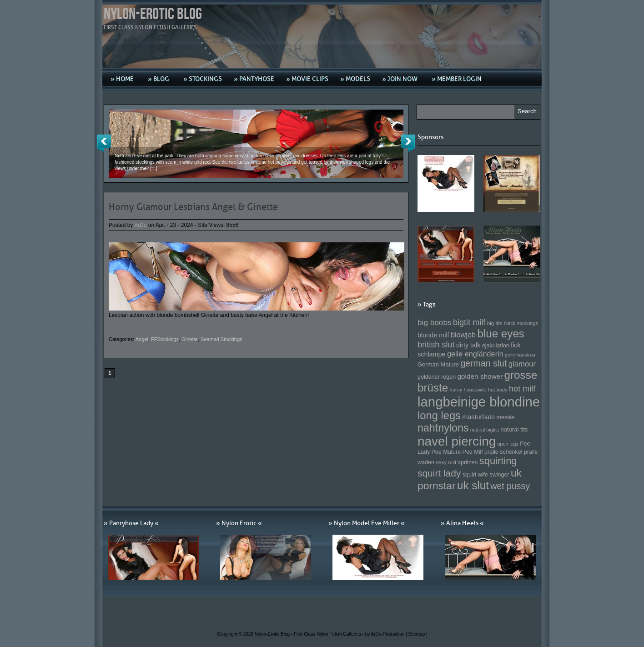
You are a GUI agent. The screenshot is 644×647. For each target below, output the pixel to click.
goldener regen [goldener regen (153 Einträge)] (437, 377)
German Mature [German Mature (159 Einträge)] (438, 364)
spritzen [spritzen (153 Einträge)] (468, 462)
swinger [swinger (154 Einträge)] (499, 475)
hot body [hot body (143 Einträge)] (498, 390)
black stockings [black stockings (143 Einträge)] (521, 323)
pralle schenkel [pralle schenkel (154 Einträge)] (503, 452)
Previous (104, 143)
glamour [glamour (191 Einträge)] (522, 364)
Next (408, 143)
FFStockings (165, 339)
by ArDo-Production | (387, 634)
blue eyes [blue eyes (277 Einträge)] (501, 334)
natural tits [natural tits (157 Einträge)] (514, 429)
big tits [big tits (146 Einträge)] (495, 323)
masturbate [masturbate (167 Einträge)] (478, 417)
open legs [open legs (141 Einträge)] (508, 444)
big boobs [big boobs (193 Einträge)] (435, 322)
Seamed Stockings (221, 339)
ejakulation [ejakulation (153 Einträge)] (496, 346)
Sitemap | (418, 634)
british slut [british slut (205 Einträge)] (436, 345)
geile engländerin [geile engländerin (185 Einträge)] (475, 354)
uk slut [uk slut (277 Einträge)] (473, 485)
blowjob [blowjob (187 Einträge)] (463, 335)
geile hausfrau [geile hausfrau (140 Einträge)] (520, 355)
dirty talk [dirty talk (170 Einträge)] (468, 345)
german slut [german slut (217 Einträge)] (483, 363)
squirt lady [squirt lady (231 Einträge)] (439, 473)
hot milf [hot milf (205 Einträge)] (522, 389)
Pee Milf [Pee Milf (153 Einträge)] (473, 452)
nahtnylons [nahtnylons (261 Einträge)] (443, 428)
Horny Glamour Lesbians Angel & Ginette (193, 207)
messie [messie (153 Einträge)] (506, 417)
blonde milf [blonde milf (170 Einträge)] (433, 335)
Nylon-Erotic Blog (153, 14)
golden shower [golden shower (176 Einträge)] (480, 376)
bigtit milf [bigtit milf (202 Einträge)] (469, 322)
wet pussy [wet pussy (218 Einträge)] (510, 486)
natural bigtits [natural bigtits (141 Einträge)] (485, 430)
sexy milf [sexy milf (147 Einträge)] (446, 462)
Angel (142, 339)
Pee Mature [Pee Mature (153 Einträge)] (446, 452)
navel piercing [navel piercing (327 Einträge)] (457, 441)
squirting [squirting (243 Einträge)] (498, 461)
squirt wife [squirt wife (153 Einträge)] (475, 475)
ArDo (140, 225)
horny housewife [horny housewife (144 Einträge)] (468, 390)
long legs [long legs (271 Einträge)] (439, 416)
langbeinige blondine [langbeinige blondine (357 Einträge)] (479, 402)
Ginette (189, 339)
